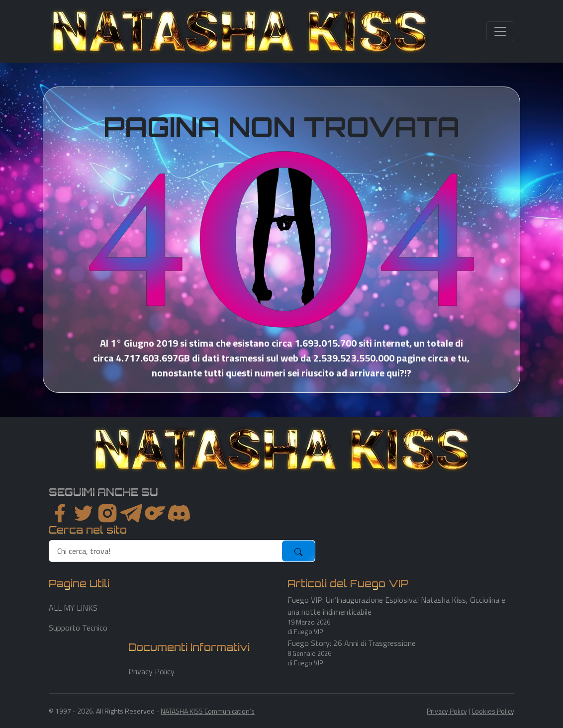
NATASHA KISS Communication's (208, 711)
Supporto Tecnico (78, 628)
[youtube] (179, 513)
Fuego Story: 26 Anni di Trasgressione (352, 643)
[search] (166, 551)
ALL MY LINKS (73, 608)
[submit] (298, 551)
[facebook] (60, 513)
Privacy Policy (151, 671)
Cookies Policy (493, 711)
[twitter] (84, 513)
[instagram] (107, 513)
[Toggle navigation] (500, 31)
